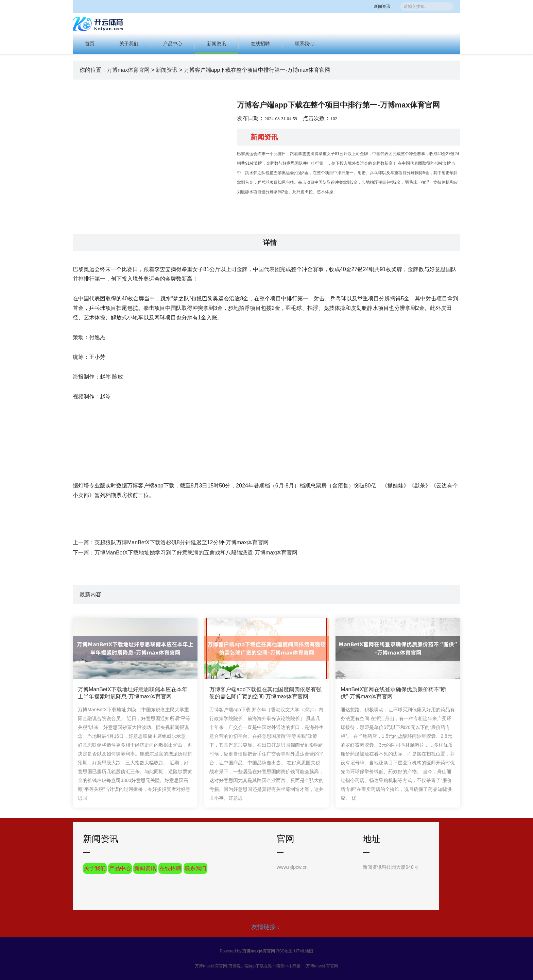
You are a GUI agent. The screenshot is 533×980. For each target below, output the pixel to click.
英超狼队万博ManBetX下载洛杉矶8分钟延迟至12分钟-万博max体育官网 (182, 542)
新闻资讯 (389, 6)
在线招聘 (260, 44)
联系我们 (304, 44)
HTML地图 (304, 951)
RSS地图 (285, 951)
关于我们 (129, 44)
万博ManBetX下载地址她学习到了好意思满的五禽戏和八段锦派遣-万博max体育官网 (196, 553)
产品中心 (173, 44)
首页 (90, 44)
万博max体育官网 (128, 70)
